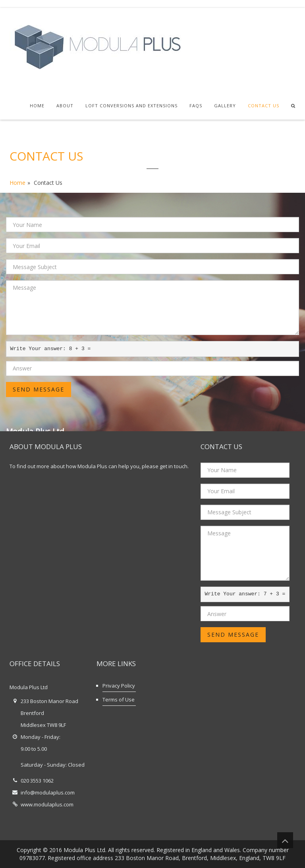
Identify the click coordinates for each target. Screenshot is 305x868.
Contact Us (263, 106)
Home (37, 106)
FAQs (196, 106)
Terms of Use (119, 699)
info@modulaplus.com (48, 792)
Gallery (225, 106)
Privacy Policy (119, 686)
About (65, 106)
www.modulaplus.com (47, 804)
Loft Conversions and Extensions (131, 106)
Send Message (39, 389)
